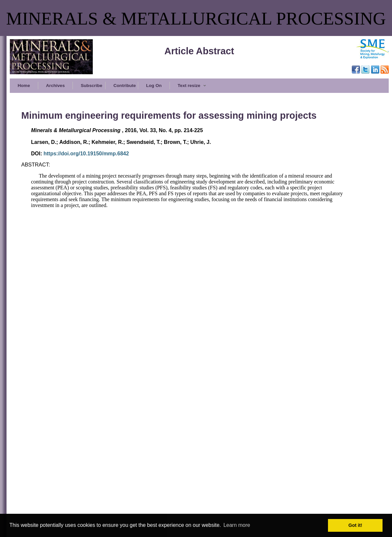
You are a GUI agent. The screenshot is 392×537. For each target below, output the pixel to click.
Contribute (125, 86)
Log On (154, 86)
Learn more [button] (237, 525)
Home (24, 86)
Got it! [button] (355, 525)
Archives (55, 86)
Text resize (192, 86)
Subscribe (91, 86)
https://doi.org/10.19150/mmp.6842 (86, 154)
